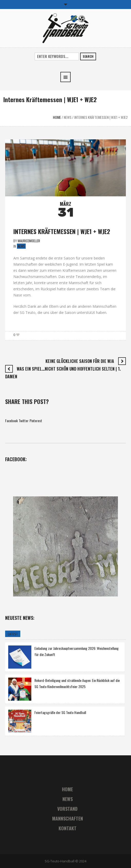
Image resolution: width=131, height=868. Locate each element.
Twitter (24, 421)
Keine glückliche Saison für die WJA (80, 361)
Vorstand (67, 809)
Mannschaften (68, 818)
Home (57, 117)
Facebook (11, 421)
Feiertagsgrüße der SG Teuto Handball (60, 712)
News (68, 117)
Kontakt (68, 828)
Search (88, 56)
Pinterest (36, 421)
